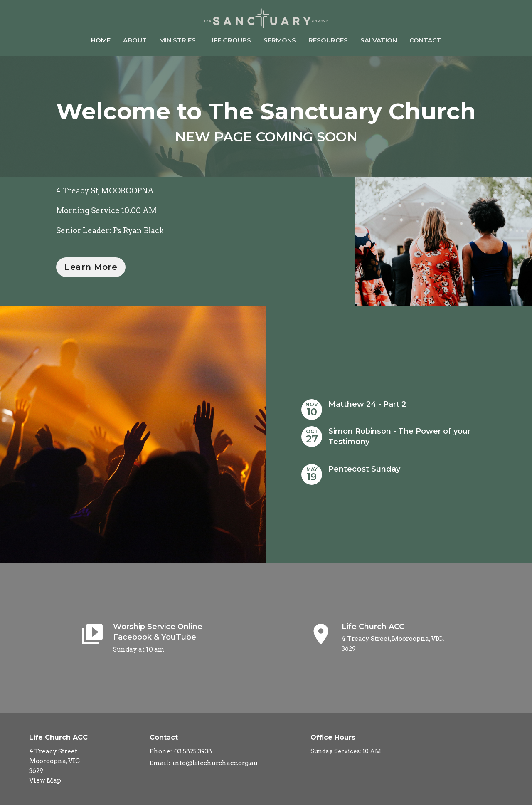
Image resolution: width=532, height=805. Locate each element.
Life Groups (230, 40)
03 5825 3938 (193, 751)
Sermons (280, 40)
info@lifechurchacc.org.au (215, 763)
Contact (425, 40)
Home (101, 40)
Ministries (177, 40)
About (135, 40)
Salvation (379, 40)
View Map (45, 780)
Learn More (91, 267)
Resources (328, 40)
